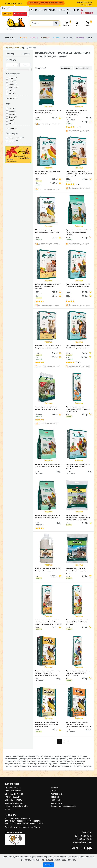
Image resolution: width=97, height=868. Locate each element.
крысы (12, 93)
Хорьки (80, 38)
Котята (34, 38)
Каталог (10, 38)
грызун (12, 78)
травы (11, 108)
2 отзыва (78, 362)
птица (11, 81)
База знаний (56, 800)
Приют (76, 10)
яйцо (11, 120)
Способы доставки (14, 794)
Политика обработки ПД (16, 806)
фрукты (12, 117)
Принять (48, 865)
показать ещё (12, 99)
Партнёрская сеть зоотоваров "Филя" (23, 827)
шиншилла (13, 87)
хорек (11, 90)
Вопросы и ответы (14, 800)
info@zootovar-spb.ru (82, 842)
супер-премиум (15, 138)
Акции (52, 10)
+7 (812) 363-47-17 (83, 836)
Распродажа (87, 11)
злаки (11, 123)
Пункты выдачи (12, 797)
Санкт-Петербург (14, 3)
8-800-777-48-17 (85, 839)
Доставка (32, 10)
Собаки (45, 38)
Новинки (61, 10)
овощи (11, 111)
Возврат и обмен (13, 791)
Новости (43, 10)
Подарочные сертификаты (63, 806)
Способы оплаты (13, 788)
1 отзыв (78, 127)
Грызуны (68, 38)
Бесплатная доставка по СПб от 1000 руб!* (46, 3)
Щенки (56, 38)
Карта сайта (56, 803)
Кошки (23, 38)
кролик (12, 84)
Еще (89, 37)
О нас (69, 11)
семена (12, 114)
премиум (12, 141)
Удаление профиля (14, 803)
